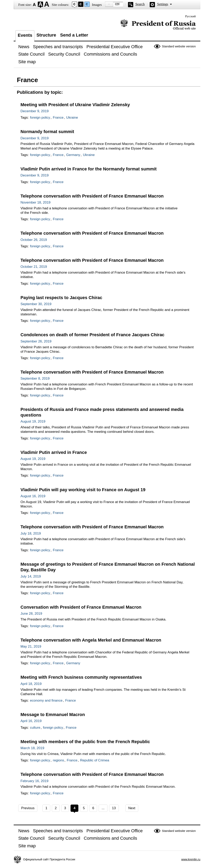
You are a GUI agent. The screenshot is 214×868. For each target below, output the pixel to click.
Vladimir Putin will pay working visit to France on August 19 (83, 490)
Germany (73, 155)
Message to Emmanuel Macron (53, 715)
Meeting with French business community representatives (81, 677)
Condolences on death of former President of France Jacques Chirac (92, 335)
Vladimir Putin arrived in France (54, 452)
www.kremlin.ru (191, 859)
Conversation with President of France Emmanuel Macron (81, 607)
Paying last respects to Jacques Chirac (61, 298)
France (58, 118)
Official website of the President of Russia (158, 25)
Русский (191, 16)
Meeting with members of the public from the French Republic (85, 742)
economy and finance (46, 700)
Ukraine (72, 118)
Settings (163, 4)
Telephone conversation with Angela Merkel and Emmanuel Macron (91, 640)
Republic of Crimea (95, 760)
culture (35, 728)
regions (58, 760)
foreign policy (40, 118)
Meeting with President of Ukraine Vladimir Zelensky (75, 105)
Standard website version (179, 46)
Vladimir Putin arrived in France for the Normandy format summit (89, 169)
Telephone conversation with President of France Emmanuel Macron (92, 196)
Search (140, 4)
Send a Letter (74, 35)
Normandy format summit (47, 132)
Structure (46, 35)
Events (25, 35)
